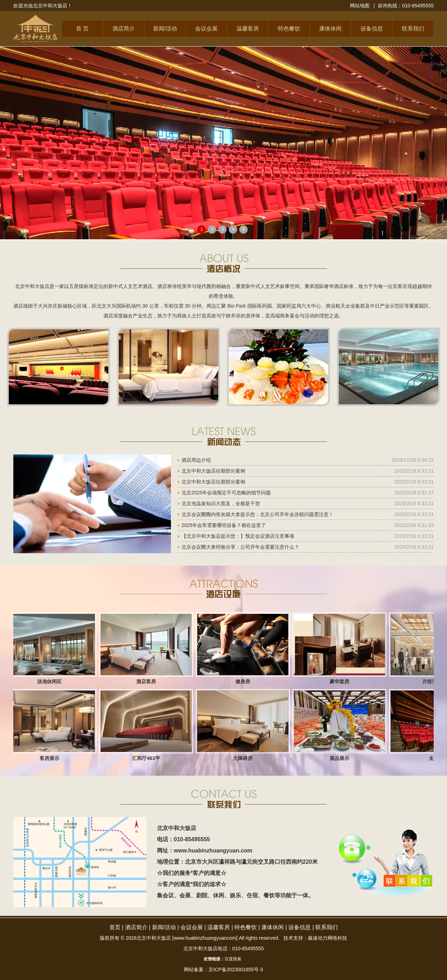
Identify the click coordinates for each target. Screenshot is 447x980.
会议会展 (206, 29)
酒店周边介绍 (196, 460)
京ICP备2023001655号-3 (236, 969)
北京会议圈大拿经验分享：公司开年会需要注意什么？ (240, 547)
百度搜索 (233, 959)
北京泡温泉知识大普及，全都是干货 (221, 503)
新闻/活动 (165, 29)
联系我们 (413, 29)
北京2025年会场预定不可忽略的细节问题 (226, 493)
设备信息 (372, 29)
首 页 (82, 29)
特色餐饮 (289, 29)
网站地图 (360, 6)
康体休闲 (330, 29)
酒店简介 (124, 29)
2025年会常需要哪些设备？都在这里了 (224, 525)
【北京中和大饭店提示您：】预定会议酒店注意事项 (238, 536)
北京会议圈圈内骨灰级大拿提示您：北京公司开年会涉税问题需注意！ (257, 514)
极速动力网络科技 (328, 938)
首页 (115, 927)
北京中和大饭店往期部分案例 (213, 471)
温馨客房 (248, 29)
